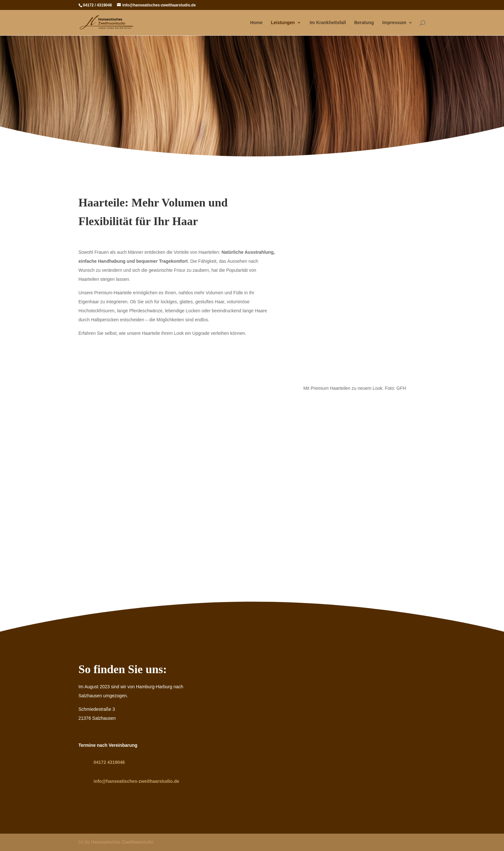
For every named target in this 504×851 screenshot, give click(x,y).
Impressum (394, 23)
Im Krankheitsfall (328, 23)
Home (256, 23)
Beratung (364, 23)
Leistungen (283, 23)
